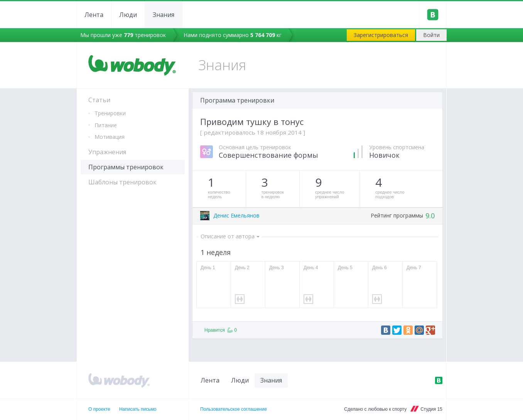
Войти (431, 35)
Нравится (221, 330)
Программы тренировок (126, 167)
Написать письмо (138, 409)
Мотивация (110, 137)
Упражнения (107, 152)
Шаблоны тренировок (122, 182)
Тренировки (110, 113)
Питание (106, 125)
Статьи (99, 100)
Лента (94, 15)
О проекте (99, 409)
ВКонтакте (439, 380)
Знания (164, 15)
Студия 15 (431, 409)
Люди (128, 15)
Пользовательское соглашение (234, 409)
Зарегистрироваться (381, 35)
